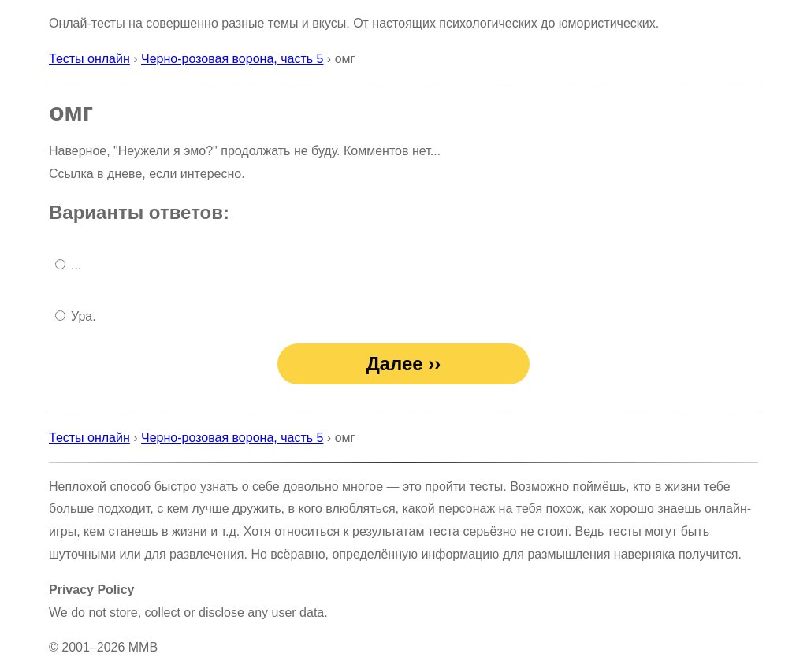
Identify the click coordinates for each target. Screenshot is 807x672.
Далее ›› (404, 364)
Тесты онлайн (89, 59)
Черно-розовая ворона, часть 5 (232, 59)
